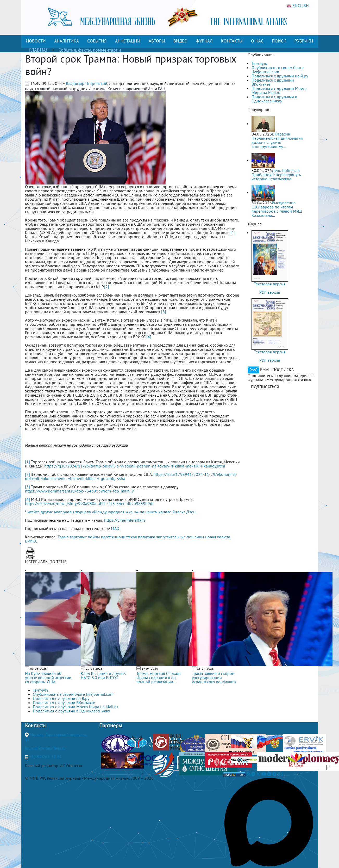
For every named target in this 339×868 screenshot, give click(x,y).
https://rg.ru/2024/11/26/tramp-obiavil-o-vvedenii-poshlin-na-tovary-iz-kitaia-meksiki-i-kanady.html (135, 466)
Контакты (36, 725)
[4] (149, 337)
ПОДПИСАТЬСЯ (265, 387)
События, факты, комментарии (90, 50)
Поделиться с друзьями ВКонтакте (273, 82)
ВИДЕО (180, 41)
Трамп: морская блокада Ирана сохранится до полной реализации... (159, 678)
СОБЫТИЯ (97, 41)
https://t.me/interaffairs (125, 520)
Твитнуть (259, 63)
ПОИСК (279, 41)
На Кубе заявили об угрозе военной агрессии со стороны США (48, 678)
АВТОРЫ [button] (157, 41)
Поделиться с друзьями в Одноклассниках (274, 99)
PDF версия (270, 292)
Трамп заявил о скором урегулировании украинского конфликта (214, 678)
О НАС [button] (257, 41)
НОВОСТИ (36, 41)
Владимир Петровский (87, 83)
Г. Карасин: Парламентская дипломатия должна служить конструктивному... (277, 140)
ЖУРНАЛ (204, 41)
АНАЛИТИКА (67, 41)
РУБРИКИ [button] (304, 41)
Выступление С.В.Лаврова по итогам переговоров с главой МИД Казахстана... (277, 209)
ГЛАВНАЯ (39, 50)
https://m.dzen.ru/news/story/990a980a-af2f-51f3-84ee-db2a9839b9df (89, 503)
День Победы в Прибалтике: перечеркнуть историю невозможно (276, 175)
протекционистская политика (128, 537)
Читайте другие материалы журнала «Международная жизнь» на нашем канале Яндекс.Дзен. (111, 512)
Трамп (63, 537)
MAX (115, 528)
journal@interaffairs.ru (45, 748)
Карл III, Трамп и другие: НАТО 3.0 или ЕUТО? (103, 675)
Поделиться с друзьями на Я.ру (280, 76)
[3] (164, 312)
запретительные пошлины (180, 537)
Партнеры (111, 725)
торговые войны (85, 537)
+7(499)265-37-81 (46, 756)
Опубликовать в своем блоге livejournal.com (278, 70)
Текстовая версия (270, 284)
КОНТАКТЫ (232, 41)
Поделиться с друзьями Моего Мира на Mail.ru (279, 90)
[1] (233, 232)
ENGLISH (298, 6)
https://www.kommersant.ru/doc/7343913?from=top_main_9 (79, 491)
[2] (107, 287)
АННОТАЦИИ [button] (128, 41)
